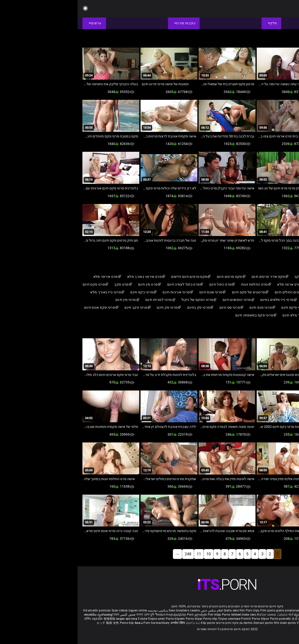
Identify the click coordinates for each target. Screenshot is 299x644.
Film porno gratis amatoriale (203, 610)
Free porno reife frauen (278, 610)
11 (121, 554)
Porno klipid (255, 623)
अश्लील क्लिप (101, 623)
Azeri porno (211, 623)
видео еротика (49, 619)
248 (110, 554)
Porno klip (133, 619)
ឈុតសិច (20, 619)
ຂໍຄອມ (62, 623)
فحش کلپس (50, 615)
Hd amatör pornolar (19, 610)
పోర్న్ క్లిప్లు (270, 615)
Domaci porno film (189, 623)
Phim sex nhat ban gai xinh (242, 610)
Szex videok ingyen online (52, 610)
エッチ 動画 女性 (30, 623)
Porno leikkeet (155, 615)
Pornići (169, 619)
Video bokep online (232, 623)
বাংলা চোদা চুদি (68, 615)
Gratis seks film (157, 610)
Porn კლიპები (120, 615)
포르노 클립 (222, 619)
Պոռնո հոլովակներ (94, 615)
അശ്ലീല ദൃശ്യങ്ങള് (21, 615)
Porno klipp (270, 619)
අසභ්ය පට (116, 623)
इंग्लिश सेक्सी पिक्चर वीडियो (248, 615)
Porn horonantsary (79, 623)
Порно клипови (152, 619)
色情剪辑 (32, 619)
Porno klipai (117, 619)
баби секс (172, 615)
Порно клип (79, 619)
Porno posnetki (203, 619)
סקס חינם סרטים (150, 623)
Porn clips (176, 610)
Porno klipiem (98, 619)
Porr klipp (137, 615)
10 (131, 554)
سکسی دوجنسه (80, 610)
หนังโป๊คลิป (239, 619)
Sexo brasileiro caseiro (107, 610)
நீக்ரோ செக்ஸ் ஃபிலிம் (195, 615)
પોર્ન (213, 615)
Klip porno (130, 623)
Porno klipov (183, 619)
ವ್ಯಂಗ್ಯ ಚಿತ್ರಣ (225, 615)
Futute (65, 619)
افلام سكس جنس (134, 610)
